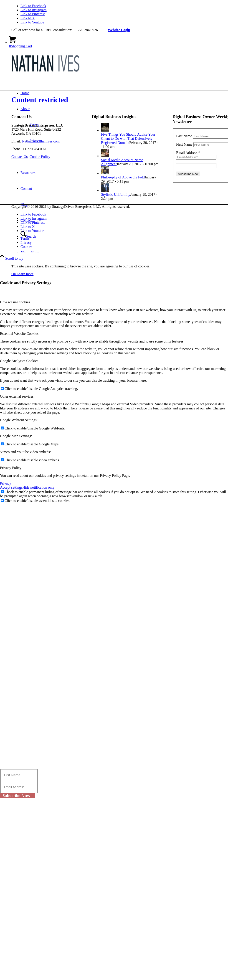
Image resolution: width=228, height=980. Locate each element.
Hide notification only (38, 487)
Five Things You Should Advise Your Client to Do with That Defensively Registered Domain (128, 138)
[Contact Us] (20, 157)
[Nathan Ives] (46, 73)
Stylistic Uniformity (116, 194)
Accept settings (11, 487)
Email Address (188, 153)
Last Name (184, 136)
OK (14, 274)
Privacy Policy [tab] (11, 468)
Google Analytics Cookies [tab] (19, 361)
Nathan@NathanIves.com (41, 141)
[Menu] (30, 252)
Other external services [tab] (17, 396)
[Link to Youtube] (32, 22)
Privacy (6, 483)
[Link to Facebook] (33, 6)
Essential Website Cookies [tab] (19, 334)
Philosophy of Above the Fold (123, 177)
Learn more (25, 274)
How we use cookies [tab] (15, 302)
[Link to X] (28, 18)
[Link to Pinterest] (33, 14)
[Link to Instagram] (34, 10)
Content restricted (40, 100)
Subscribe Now (16, 796)
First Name (184, 144)
